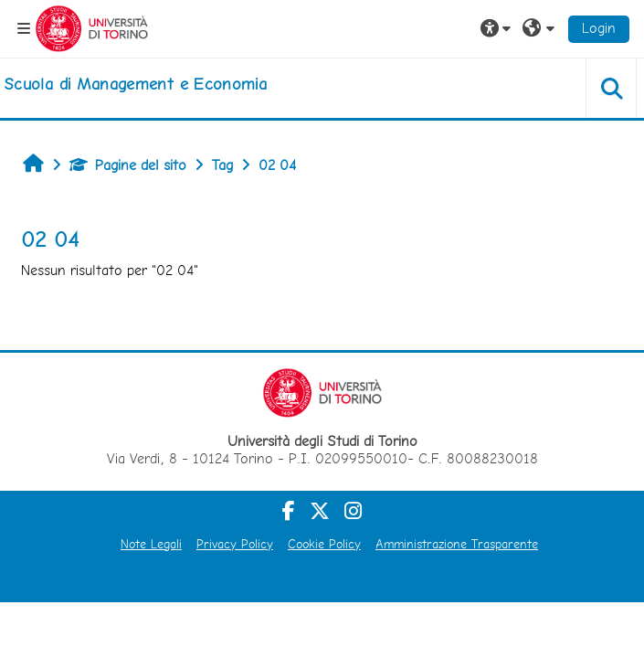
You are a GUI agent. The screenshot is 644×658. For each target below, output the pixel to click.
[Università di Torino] (92, 27)
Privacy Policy (235, 544)
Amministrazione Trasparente (457, 544)
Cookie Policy (324, 544)
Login (599, 28)
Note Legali (151, 544)
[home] (135, 84)
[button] (498, 28)
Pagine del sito (128, 165)
